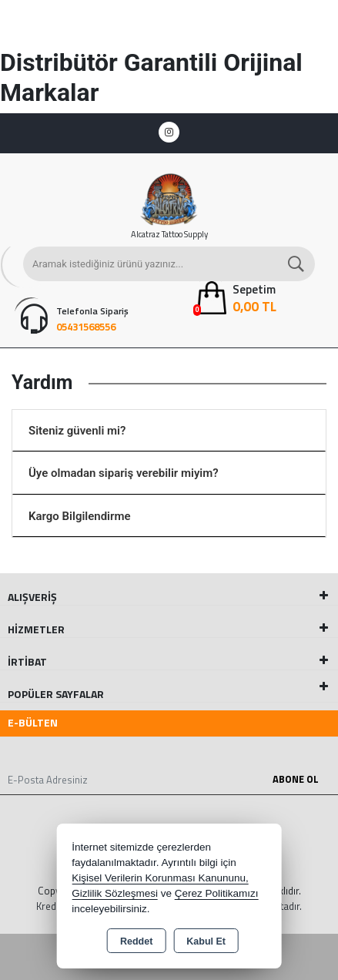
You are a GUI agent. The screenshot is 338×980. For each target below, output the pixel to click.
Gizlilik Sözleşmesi (115, 893)
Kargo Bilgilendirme (80, 516)
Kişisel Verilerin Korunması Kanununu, (160, 878)
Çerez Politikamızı (217, 893)
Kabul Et (206, 941)
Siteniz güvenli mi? (77, 431)
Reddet (136, 941)
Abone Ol (296, 779)
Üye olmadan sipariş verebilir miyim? (124, 473)
